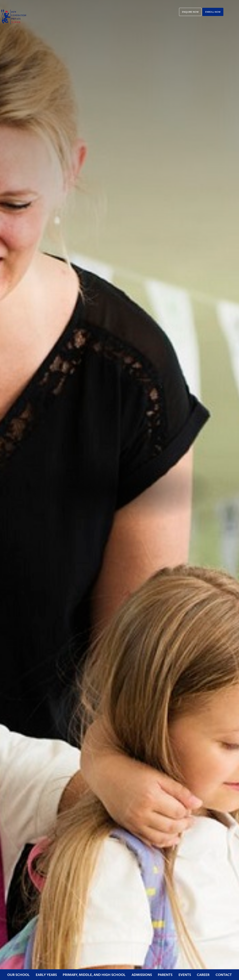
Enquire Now (190, 12)
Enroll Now (213, 12)
